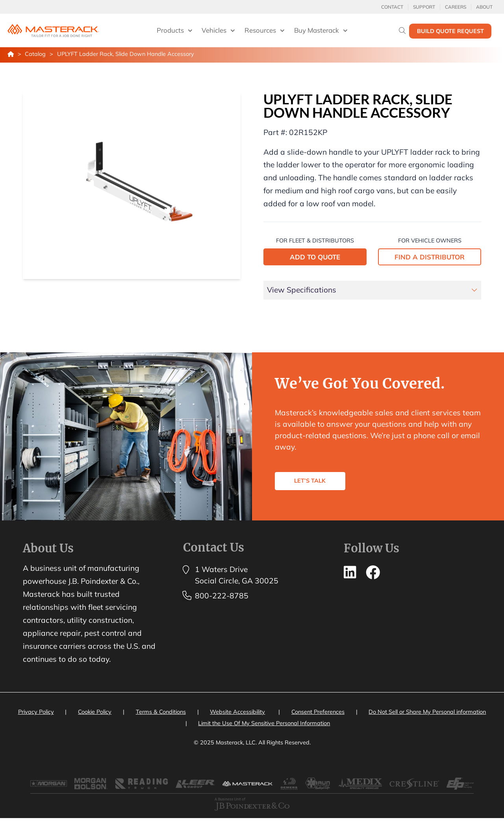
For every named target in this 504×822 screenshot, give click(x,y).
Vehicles (218, 31)
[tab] (372, 290)
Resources (265, 31)
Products (175, 31)
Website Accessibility (237, 712)
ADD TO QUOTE (315, 257)
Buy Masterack (321, 31)
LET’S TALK (315, 485)
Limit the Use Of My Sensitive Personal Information (264, 723)
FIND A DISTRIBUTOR (430, 257)
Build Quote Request (450, 31)
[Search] (402, 31)
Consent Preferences (318, 712)
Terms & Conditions (161, 712)
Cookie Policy (95, 712)
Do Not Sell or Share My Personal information (427, 712)
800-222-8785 (222, 596)
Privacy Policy (36, 712)
